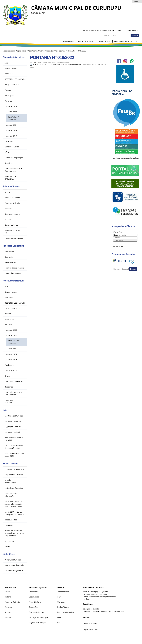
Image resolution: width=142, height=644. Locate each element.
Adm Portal (37, 62)
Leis (5, 410)
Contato (118, 30)
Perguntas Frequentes (123, 41)
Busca (104, 34)
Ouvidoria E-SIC (104, 41)
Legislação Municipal (38, 622)
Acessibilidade (105, 30)
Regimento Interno (37, 612)
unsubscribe (118, 246)
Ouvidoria (61, 602)
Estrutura (8, 607)
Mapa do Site (91, 30)
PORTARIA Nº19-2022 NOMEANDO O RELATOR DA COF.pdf (56, 64)
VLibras (135, 30)
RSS (138, 41)
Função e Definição (12, 602)
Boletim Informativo (66, 612)
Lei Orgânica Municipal (38, 617)
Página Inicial (69, 41)
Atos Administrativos (14, 57)
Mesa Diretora (35, 602)
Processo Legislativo (14, 246)
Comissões (33, 607)
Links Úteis (9, 554)
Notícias (8, 612)
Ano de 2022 (60, 51)
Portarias (50, 51)
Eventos (8, 617)
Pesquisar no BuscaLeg (123, 254)
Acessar (137, 2)
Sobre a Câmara (11, 186)
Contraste (127, 30)
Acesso (7, 592)
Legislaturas (34, 597)
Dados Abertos (63, 607)
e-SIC (59, 597)
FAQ (59, 617)
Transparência (11, 464)
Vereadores (34, 592)
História (8, 597)
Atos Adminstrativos (86, 41)
